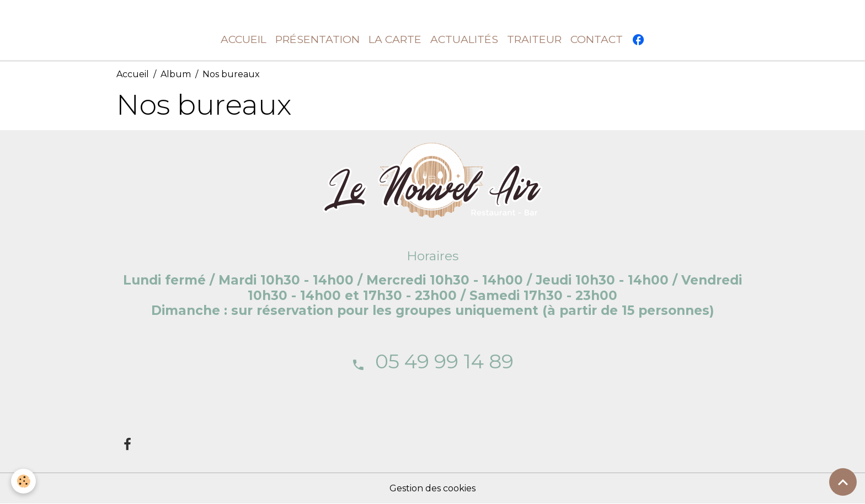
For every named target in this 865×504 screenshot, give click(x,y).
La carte (395, 39)
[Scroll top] (843, 482)
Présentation (317, 39)
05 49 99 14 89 (444, 361)
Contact (597, 39)
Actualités (464, 39)
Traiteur (534, 39)
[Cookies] (23, 481)
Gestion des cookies (432, 488)
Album (176, 74)
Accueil (244, 39)
